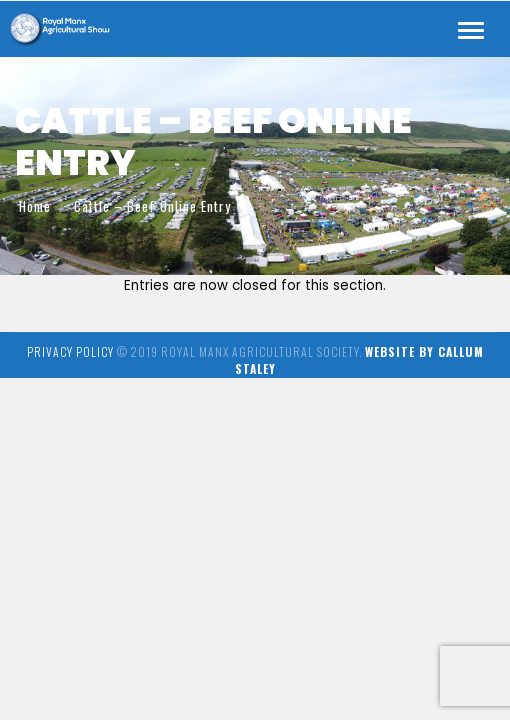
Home (35, 206)
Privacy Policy (70, 351)
